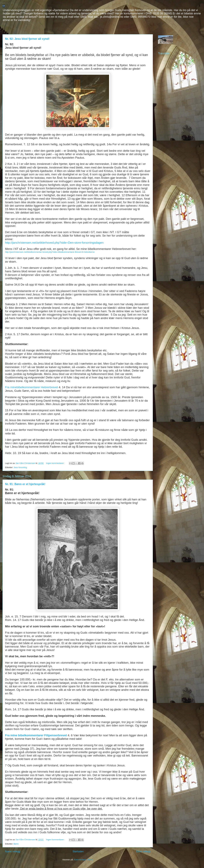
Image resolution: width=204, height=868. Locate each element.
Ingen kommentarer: (56, 463)
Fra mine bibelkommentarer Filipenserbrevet (36, 735)
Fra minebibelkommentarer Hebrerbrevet (31, 387)
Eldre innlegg (143, 851)
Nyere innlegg (13, 851)
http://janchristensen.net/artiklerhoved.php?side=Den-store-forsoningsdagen (54, 243)
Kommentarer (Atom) (84, 860)
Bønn (16, 844)
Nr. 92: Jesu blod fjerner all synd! (27, 39)
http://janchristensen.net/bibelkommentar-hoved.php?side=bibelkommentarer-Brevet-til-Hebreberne (50, 252)
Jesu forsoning (20, 467)
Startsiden (78, 851)
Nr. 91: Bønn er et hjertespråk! (25, 484)
